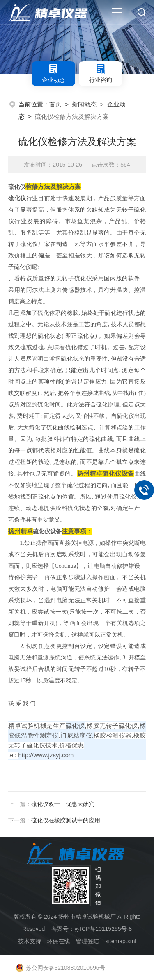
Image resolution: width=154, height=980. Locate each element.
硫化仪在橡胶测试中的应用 (66, 820)
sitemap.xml (121, 941)
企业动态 (53, 73)
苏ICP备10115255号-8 (103, 929)
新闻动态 (84, 104)
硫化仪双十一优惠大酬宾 (63, 804)
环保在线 (58, 941)
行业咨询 (101, 73)
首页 (55, 104)
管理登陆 (87, 941)
